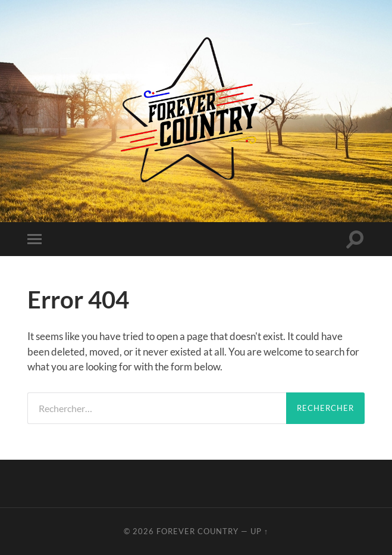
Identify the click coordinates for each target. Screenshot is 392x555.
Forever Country (197, 531)
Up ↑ (259, 531)
